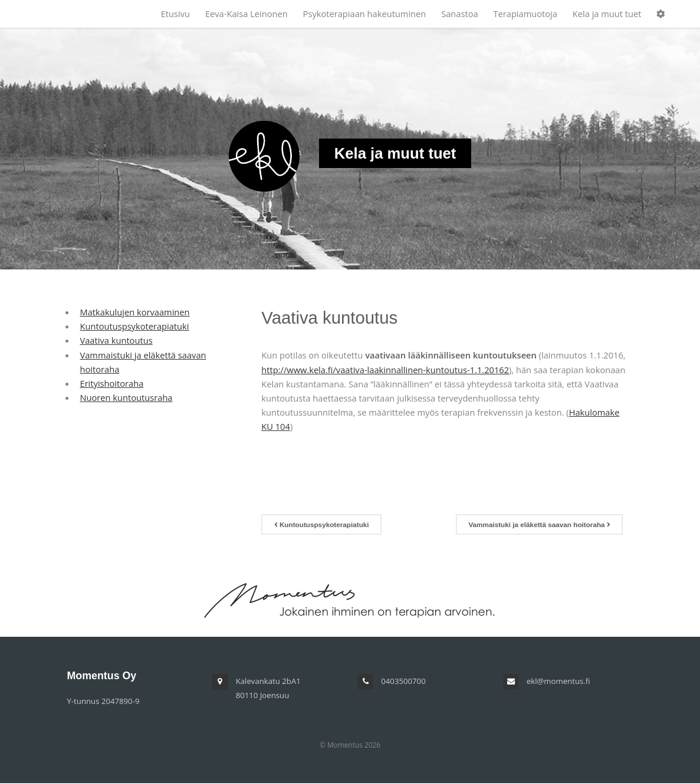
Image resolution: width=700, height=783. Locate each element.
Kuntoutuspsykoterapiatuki (134, 326)
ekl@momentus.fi (558, 681)
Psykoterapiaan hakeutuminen (365, 14)
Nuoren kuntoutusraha (126, 397)
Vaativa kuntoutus (116, 340)
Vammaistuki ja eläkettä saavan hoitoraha (539, 524)
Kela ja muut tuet (607, 14)
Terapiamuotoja (525, 14)
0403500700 (403, 681)
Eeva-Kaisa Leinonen (247, 14)
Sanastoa (459, 14)
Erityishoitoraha (111, 383)
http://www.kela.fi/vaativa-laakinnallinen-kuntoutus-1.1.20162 (385, 370)
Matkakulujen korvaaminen (134, 312)
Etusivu (175, 14)
